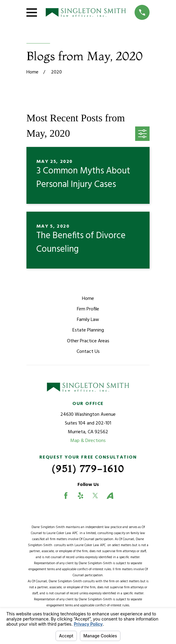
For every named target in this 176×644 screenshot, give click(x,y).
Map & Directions (88, 441)
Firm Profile (88, 309)
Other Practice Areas (88, 341)
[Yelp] (80, 496)
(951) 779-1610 (88, 469)
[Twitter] (95, 496)
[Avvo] (110, 496)
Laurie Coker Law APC (63, 533)
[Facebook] (66, 496)
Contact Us (88, 352)
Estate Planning (88, 330)
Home (88, 299)
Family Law (88, 320)
